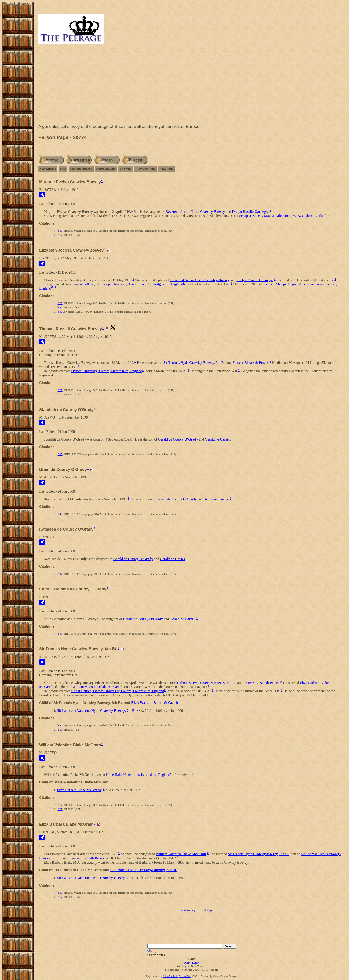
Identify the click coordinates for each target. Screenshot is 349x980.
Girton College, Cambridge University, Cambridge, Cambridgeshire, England (128, 284)
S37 (60, 231)
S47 (60, 454)
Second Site (185, 976)
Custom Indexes (81, 169)
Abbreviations (106, 169)
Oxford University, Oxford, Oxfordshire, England (107, 371)
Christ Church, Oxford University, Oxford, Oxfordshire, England (118, 691)
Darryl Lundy (192, 963)
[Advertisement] (192, 85)
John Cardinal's (171, 976)
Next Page (166, 169)
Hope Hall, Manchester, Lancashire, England (138, 775)
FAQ (63, 169)
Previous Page (146, 169)
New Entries (48, 169)
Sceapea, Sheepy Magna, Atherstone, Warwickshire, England (283, 216)
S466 (61, 312)
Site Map (125, 169)
